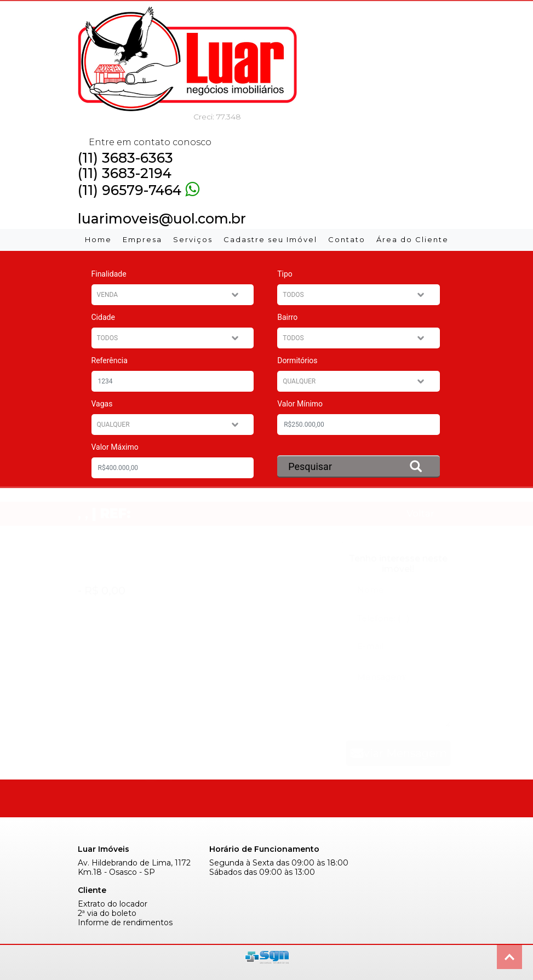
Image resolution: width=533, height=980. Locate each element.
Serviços (193, 239)
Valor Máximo (115, 447)
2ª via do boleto (107, 913)
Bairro (287, 317)
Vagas (102, 404)
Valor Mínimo (300, 404)
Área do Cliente (412, 239)
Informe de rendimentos (125, 923)
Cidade (103, 317)
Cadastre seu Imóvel (270, 239)
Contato (347, 239)
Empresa (142, 239)
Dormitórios (297, 360)
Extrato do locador (113, 904)
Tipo (285, 274)
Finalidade (109, 274)
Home (98, 239)
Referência (110, 360)
